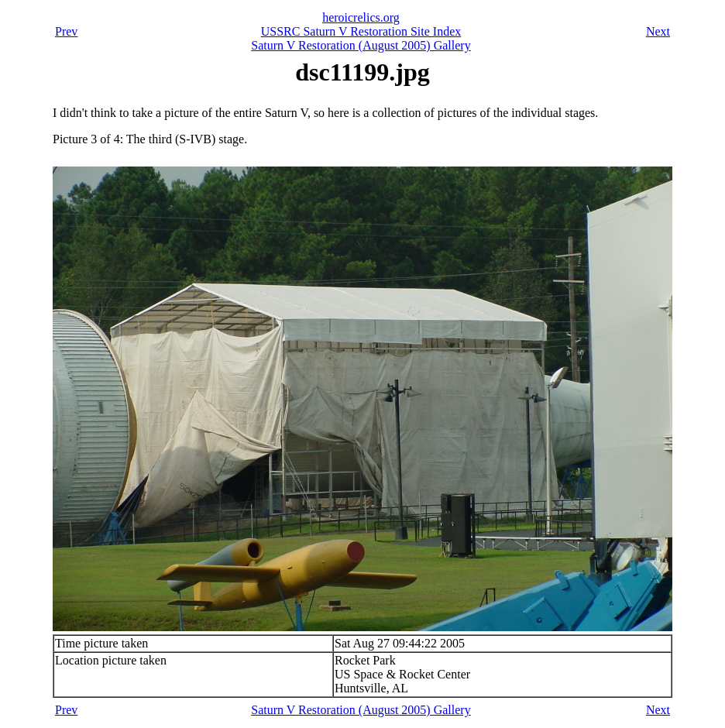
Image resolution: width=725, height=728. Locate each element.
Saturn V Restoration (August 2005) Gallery (361, 45)
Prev (66, 31)
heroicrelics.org (361, 17)
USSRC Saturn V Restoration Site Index (361, 31)
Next (658, 31)
